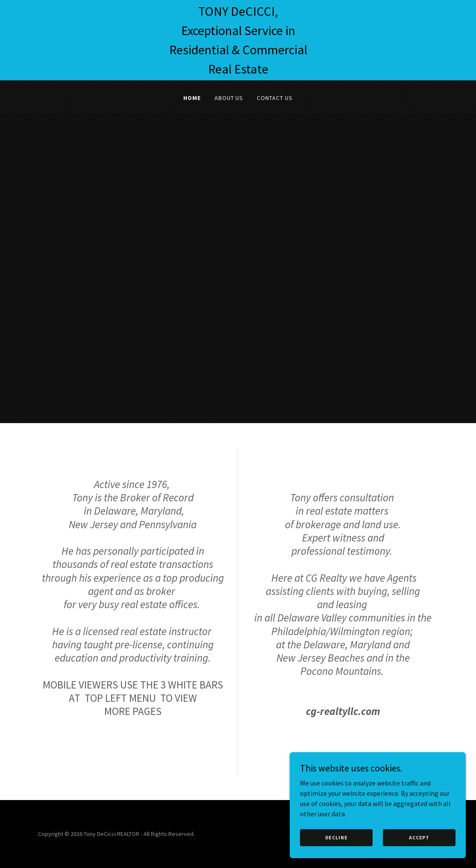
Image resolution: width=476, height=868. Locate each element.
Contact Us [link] (275, 98)
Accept (420, 837)
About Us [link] (229, 98)
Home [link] (192, 98)
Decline (340, 837)
